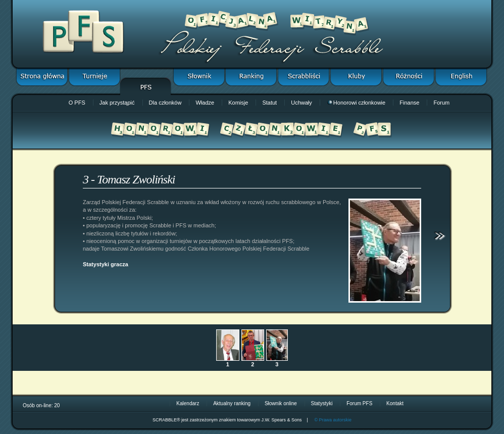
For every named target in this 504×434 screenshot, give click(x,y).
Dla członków (165, 103)
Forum (441, 103)
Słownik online (281, 403)
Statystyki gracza (106, 264)
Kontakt (395, 403)
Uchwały (301, 103)
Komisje (238, 103)
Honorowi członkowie (356, 103)
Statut (269, 103)
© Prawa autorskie (333, 420)
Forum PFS (359, 403)
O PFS (77, 103)
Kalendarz (188, 403)
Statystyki (322, 403)
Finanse (409, 103)
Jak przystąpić (117, 103)
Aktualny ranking (232, 403)
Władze (205, 103)
